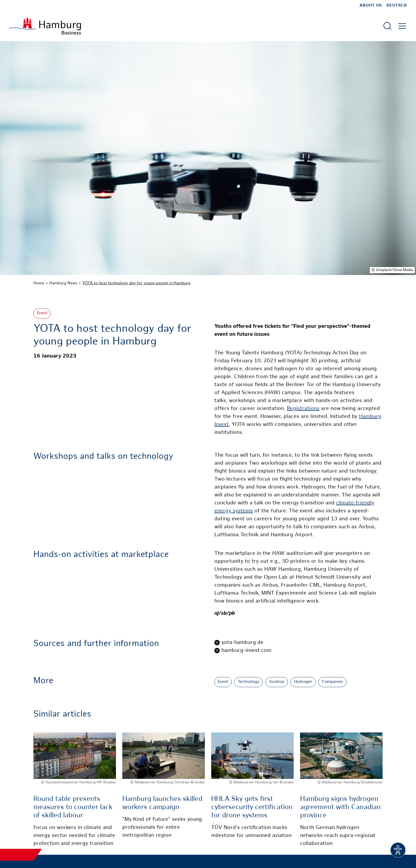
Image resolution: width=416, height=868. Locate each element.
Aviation (277, 682)
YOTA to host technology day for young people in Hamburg (136, 283)
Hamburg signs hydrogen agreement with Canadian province (340, 807)
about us (371, 6)
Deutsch (397, 6)
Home (39, 283)
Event (42, 313)
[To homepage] (45, 26)
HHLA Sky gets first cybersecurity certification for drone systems (252, 807)
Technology (248, 682)
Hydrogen (303, 682)
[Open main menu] (402, 26)
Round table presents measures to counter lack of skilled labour (73, 807)
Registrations (303, 409)
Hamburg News (63, 283)
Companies (332, 682)
